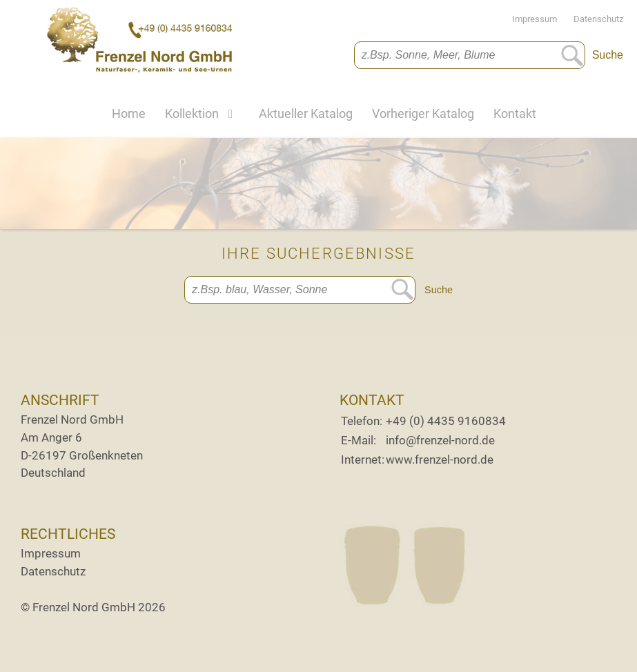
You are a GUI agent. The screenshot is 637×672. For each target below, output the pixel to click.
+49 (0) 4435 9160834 (446, 421)
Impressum (541, 19)
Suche (608, 55)
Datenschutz (598, 19)
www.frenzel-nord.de (440, 459)
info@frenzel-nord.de (440, 440)
